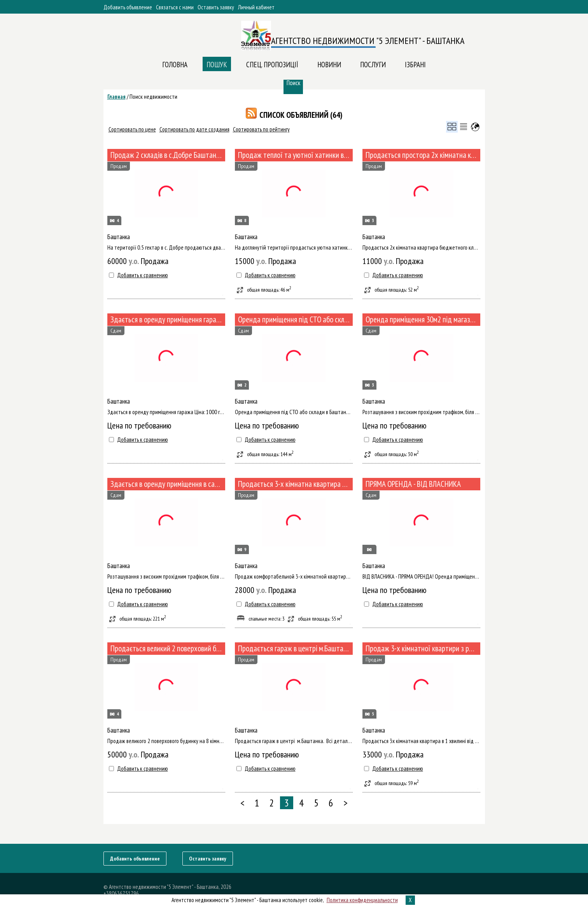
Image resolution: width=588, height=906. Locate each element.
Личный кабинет (256, 7)
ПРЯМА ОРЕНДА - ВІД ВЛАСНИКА (413, 484)
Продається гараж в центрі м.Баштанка (295, 648)
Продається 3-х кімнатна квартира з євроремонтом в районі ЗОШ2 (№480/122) (295, 484)
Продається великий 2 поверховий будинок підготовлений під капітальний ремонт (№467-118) (168, 648)
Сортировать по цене (132, 129)
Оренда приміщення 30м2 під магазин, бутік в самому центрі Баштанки (423, 319)
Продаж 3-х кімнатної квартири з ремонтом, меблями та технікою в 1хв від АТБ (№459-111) (423, 648)
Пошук (217, 65)
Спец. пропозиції (272, 65)
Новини (329, 65)
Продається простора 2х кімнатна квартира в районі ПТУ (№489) (423, 155)
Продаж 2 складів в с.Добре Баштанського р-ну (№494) (168, 155)
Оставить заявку (216, 7)
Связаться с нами (175, 7)
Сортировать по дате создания (194, 129)
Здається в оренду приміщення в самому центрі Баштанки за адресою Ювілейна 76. (168, 484)
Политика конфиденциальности (362, 900)
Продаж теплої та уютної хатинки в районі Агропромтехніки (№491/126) (295, 155)
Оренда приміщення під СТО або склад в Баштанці (295, 319)
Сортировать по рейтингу (261, 129)
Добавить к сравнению (143, 275)
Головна (175, 65)
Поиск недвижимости (153, 97)
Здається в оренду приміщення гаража (167, 319)
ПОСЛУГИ (373, 65)
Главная (116, 97)
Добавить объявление (128, 7)
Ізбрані (415, 65)
